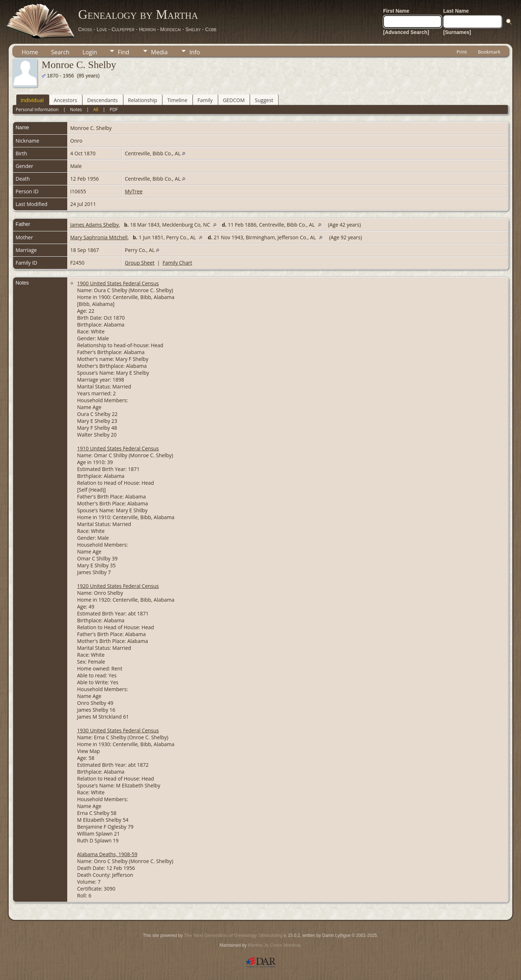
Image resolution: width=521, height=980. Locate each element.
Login (90, 52)
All (96, 110)
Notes (76, 110)
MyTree (134, 191)
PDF (114, 110)
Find (123, 52)
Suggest (264, 100)
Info (194, 52)
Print (462, 52)
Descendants (102, 100)
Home (30, 52)
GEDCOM (234, 100)
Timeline (177, 100)
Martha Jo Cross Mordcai (274, 945)
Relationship (143, 100)
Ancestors (65, 100)
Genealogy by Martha (138, 14)
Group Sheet (140, 263)
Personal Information (37, 110)
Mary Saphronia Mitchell (99, 237)
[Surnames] (457, 32)
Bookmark (489, 52)
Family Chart (177, 263)
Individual (32, 100)
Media (159, 52)
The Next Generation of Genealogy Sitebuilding (233, 935)
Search (60, 52)
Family (205, 100)
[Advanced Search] (406, 32)
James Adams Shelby (94, 225)
